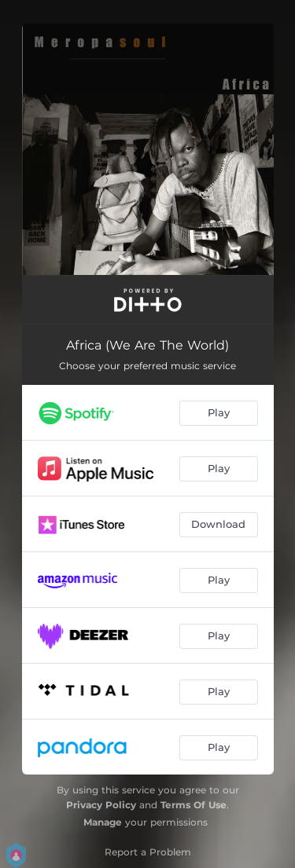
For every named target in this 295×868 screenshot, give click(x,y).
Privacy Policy (101, 805)
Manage (103, 822)
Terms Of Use (194, 805)
